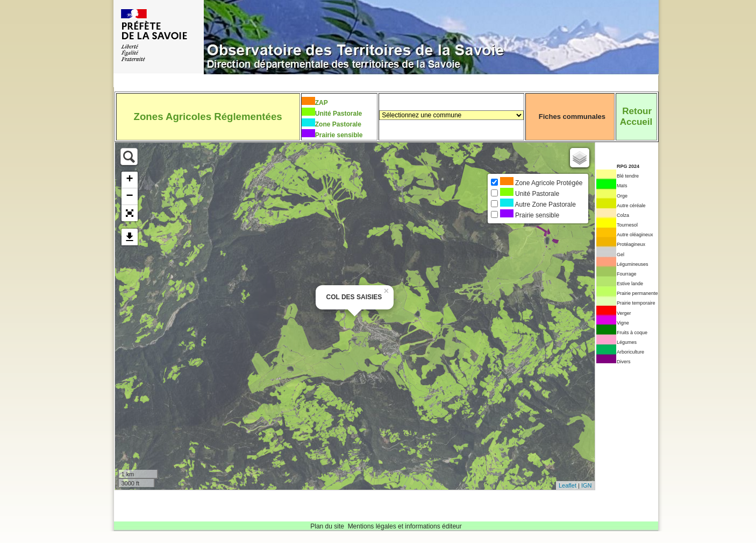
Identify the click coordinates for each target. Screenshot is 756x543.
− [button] (129, 196)
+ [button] (129, 180)
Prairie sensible (339, 135)
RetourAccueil (636, 117)
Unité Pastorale (338, 114)
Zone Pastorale (338, 124)
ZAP (322, 103)
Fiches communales (572, 117)
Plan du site (327, 526)
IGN (587, 485)
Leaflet (568, 485)
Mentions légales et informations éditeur (405, 526)
